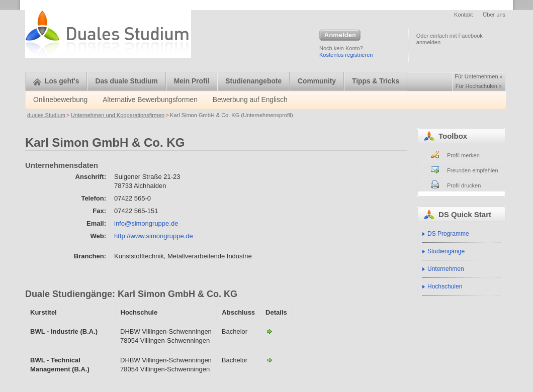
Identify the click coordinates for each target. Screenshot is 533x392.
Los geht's (56, 81)
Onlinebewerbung (60, 100)
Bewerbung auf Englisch (250, 100)
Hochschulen (445, 286)
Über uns (494, 15)
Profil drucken (464, 185)
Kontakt (463, 15)
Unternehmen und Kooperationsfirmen (118, 115)
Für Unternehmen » (478, 76)
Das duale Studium (126, 81)
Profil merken (463, 155)
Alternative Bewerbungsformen (150, 100)
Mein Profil (192, 81)
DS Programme (448, 234)
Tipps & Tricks (376, 81)
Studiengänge (446, 251)
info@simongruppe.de (146, 223)
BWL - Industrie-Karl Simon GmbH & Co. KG (270, 331)
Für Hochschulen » (479, 86)
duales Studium (46, 115)
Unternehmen (446, 269)
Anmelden (340, 36)
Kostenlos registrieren (346, 55)
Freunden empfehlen (473, 170)
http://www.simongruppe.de (154, 236)
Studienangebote (253, 81)
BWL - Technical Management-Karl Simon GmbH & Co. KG (270, 360)
